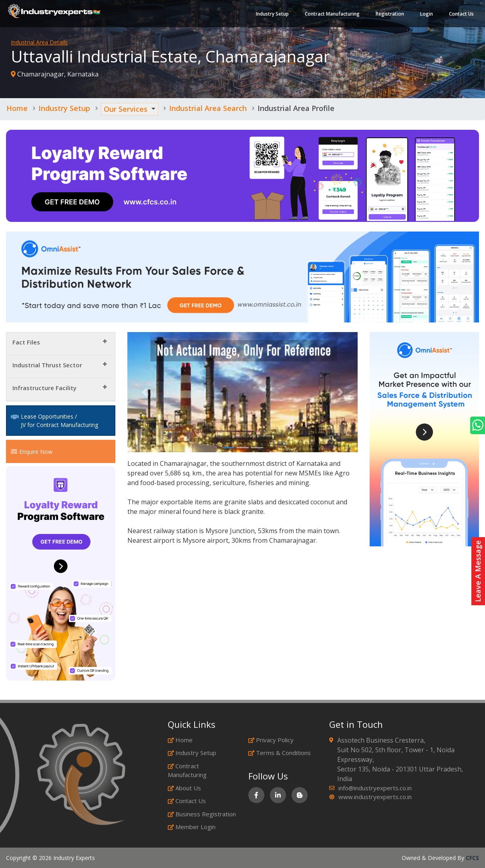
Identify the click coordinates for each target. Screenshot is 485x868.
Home (17, 108)
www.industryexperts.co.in (375, 797)
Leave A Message (478, 571)
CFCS (472, 858)
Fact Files (26, 342)
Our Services (126, 109)
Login (427, 14)
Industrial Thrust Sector (47, 365)
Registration (390, 14)
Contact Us (461, 14)
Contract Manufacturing (332, 14)
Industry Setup (272, 14)
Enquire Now (32, 451)
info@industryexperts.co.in (375, 788)
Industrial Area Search (208, 108)
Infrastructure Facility (44, 388)
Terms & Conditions (280, 753)
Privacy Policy (271, 740)
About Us (184, 788)
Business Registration (202, 814)
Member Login (192, 827)
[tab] (61, 344)
